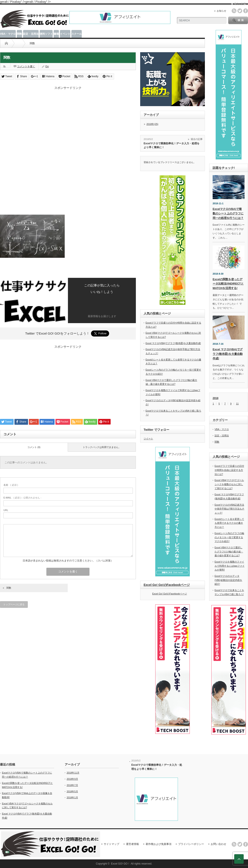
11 (237, 404)
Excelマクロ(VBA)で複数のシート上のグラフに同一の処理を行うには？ (228, 213)
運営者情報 (132, 844)
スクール (77, 34)
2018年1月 (72, 797)
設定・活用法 (31, 34)
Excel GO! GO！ (121, 864)
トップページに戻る (14, 604)
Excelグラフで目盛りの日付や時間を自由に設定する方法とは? (229, 470)
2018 (216, 398)
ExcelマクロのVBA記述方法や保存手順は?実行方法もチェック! (229, 509)
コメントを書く (26, 66)
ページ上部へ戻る (239, 859)
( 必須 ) (11, 485)
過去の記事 (197, 139)
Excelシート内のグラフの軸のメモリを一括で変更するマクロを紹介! (229, 537)
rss (234, 11)
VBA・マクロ (8, 34)
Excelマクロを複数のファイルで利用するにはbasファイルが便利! (230, 566)
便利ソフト (46, 34)
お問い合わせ (218, 844)
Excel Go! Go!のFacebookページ (167, 585)
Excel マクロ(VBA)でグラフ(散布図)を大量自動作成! (173, 343)
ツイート (148, 439)
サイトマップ (111, 844)
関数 (19, 34)
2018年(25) (152, 124)
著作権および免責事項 (159, 844)
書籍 (56, 34)
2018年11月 (73, 773)
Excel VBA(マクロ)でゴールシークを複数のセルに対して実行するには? (229, 484)
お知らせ (221, 11)
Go (47, 66)
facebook (246, 11)
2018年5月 (72, 791)
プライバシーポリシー (191, 844)
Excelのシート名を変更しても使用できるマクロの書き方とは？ (229, 523)
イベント (65, 34)
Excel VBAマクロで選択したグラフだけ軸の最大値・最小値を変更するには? (229, 551)
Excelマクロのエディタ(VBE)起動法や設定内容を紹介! (228, 580)
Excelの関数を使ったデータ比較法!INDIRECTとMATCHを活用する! (228, 284)
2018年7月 (72, 785)
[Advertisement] (68, 120)
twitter (240, 11)
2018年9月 (72, 779)
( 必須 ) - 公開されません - (22, 498)
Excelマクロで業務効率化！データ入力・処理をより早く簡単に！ (172, 145)
